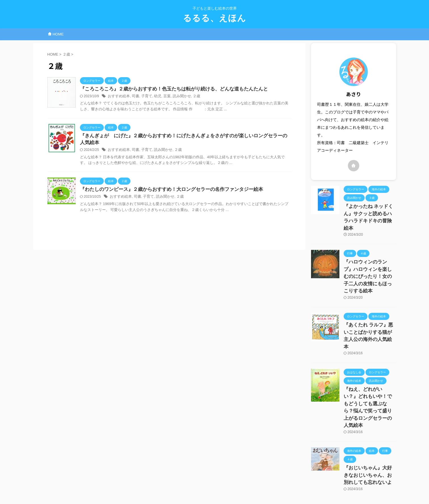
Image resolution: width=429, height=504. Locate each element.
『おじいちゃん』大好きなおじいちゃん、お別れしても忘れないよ (369, 426)
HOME (56, 34)
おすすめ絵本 (118, 97)
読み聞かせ (177, 97)
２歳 (191, 97)
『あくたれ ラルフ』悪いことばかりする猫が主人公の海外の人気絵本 (369, 310)
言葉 (163, 97)
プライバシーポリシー (233, 473)
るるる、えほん (214, 18)
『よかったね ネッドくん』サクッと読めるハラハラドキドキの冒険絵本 (369, 212)
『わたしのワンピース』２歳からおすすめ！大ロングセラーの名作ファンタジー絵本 (166, 191)
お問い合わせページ (194, 473)
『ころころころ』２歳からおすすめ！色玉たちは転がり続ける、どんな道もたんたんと (168, 89)
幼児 (154, 97)
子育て (144, 97)
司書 (134, 97)
